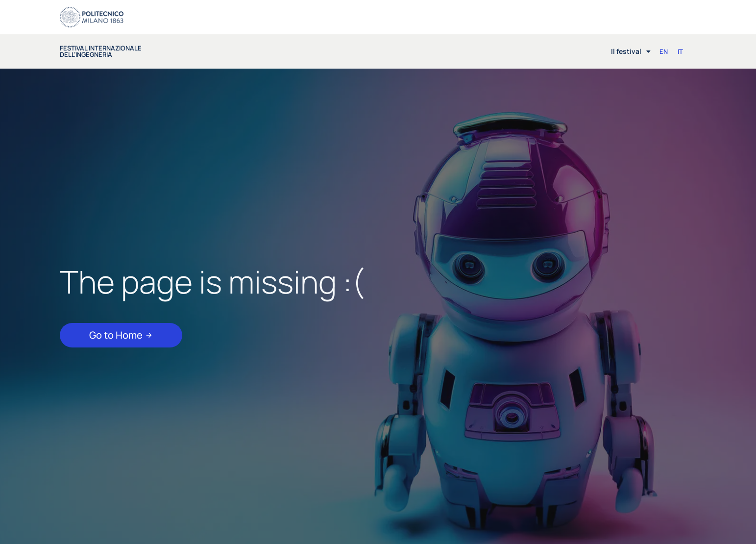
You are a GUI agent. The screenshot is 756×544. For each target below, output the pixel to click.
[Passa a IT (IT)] (680, 52)
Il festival (631, 51)
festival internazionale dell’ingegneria (101, 51)
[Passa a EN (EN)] (664, 52)
